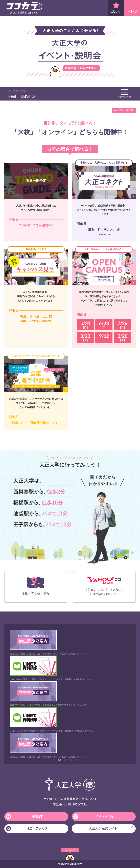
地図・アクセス (27, 829)
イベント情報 (93, 817)
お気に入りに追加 (125, 110)
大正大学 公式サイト (111, 828)
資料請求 (25, 817)
